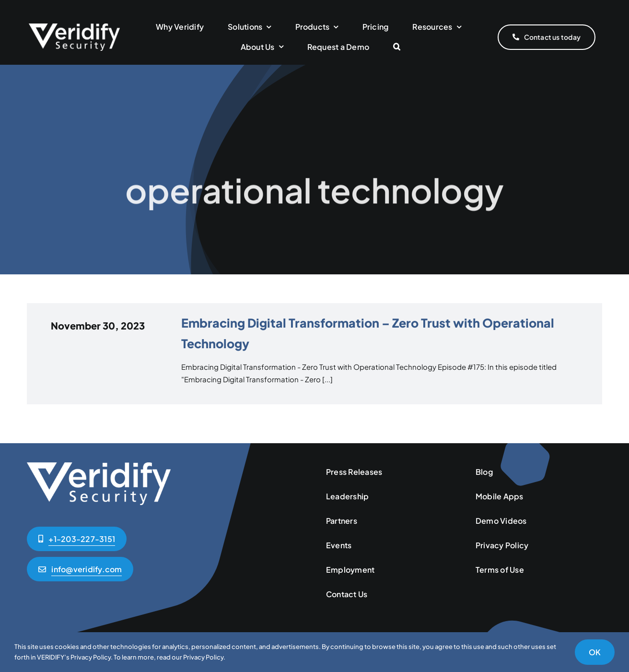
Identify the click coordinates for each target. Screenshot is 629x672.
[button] (397, 47)
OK (595, 652)
